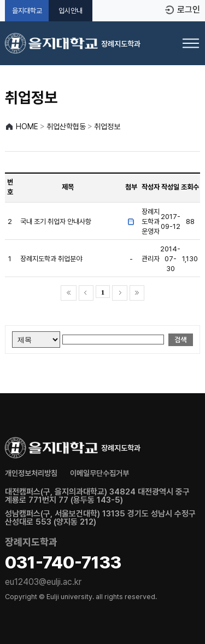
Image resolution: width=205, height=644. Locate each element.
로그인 (189, 10)
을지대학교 (27, 11)
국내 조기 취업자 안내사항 (56, 222)
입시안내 (71, 11)
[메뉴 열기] (191, 43)
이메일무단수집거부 (99, 473)
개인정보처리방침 (31, 473)
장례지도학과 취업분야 (51, 259)
